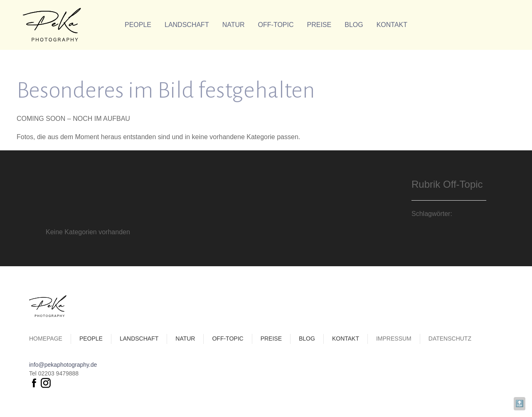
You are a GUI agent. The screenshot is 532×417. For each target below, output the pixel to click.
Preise (319, 25)
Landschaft (187, 25)
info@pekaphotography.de (63, 365)
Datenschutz (450, 339)
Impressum (394, 339)
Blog (354, 25)
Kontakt (392, 25)
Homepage (46, 339)
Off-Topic (276, 25)
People (138, 25)
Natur (234, 25)
